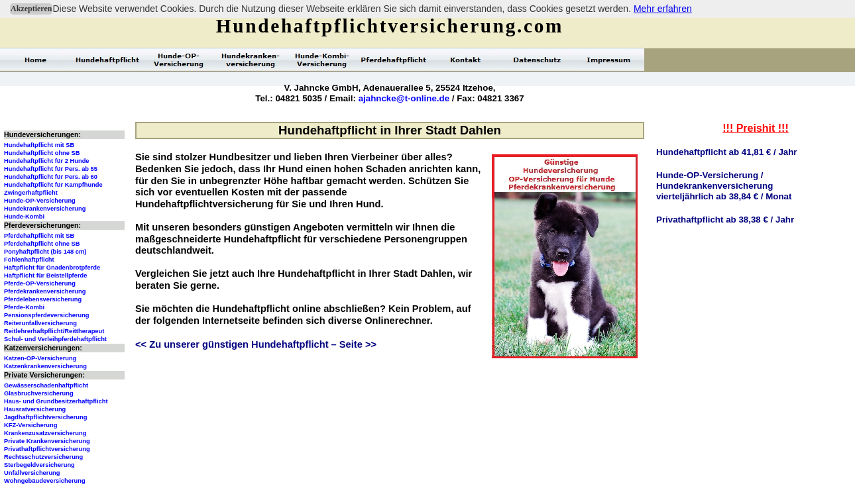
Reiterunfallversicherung (40, 323)
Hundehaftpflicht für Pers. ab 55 (51, 169)
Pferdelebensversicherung (43, 299)
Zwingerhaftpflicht (31, 193)
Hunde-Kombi (24, 217)
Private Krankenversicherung (47, 441)
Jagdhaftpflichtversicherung (45, 417)
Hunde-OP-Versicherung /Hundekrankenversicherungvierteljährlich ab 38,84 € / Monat (724, 186)
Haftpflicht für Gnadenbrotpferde (52, 268)
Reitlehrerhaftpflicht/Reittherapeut (54, 331)
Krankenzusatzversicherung (45, 433)
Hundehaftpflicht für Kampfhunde (53, 185)
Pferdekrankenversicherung (45, 291)
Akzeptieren (31, 9)
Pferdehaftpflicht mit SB (39, 236)
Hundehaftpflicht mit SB (39, 145)
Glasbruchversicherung (39, 393)
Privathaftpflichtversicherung (47, 449)
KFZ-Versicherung (30, 425)
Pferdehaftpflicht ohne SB (42, 244)
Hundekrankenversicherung (45, 209)
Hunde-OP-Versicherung (40, 201)
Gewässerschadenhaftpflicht (46, 385)
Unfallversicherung (32, 473)
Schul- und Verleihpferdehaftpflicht (55, 339)
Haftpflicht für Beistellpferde (45, 276)
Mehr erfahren (663, 9)
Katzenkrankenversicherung (45, 366)
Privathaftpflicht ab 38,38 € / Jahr (725, 220)
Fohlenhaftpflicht (29, 260)
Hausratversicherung (35, 409)
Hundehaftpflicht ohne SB (42, 153)
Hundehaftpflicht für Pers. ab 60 (51, 177)
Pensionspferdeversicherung (47, 315)
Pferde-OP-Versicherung (40, 283)
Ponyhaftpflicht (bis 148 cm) (45, 252)
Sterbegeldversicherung (39, 465)
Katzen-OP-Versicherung (40, 358)
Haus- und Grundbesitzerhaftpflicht (56, 401)
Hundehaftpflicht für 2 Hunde (47, 161)
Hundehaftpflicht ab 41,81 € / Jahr (727, 152)
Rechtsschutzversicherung (43, 457)
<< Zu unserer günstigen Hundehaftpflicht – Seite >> (256, 344)
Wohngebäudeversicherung (45, 481)
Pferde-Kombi (24, 307)
